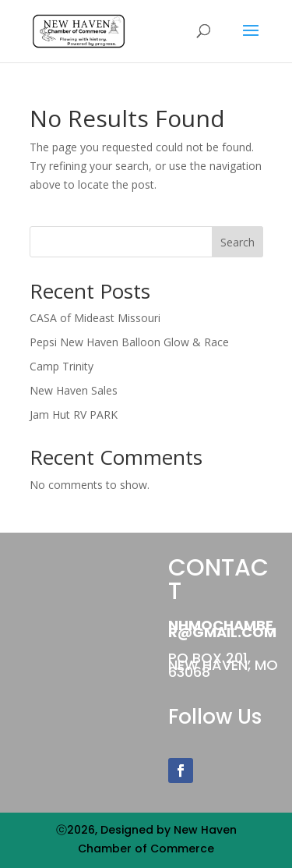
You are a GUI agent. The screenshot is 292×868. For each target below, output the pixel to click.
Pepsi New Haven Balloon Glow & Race (129, 342)
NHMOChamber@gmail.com (222, 629)
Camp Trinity (62, 366)
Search (237, 242)
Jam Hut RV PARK (74, 415)
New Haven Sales (74, 390)
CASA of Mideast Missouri (95, 318)
